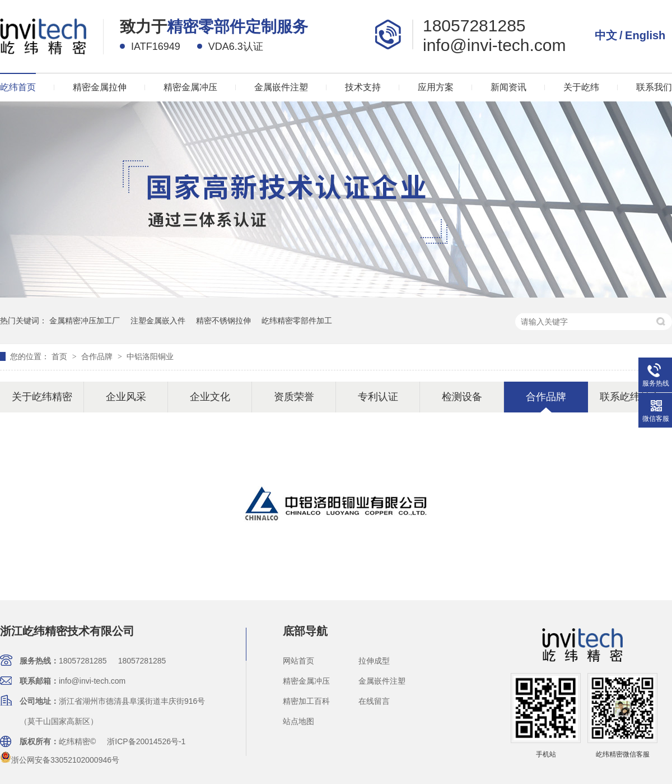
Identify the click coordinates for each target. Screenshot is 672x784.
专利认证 (378, 397)
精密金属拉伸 (100, 87)
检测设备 (462, 397)
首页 (60, 356)
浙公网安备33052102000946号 (60, 760)
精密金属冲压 (190, 87)
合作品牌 (98, 356)
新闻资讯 (508, 87)
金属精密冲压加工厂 (85, 321)
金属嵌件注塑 (281, 87)
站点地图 (298, 721)
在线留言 (374, 701)
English (645, 35)
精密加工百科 (306, 701)
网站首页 (298, 661)
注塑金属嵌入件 (158, 321)
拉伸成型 (374, 661)
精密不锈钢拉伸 (223, 321)
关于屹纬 (581, 87)
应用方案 (436, 87)
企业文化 (210, 397)
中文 (606, 35)
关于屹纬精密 (42, 397)
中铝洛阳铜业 (150, 356)
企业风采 (126, 397)
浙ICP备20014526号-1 (146, 741)
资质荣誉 (294, 397)
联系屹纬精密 (630, 397)
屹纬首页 (18, 87)
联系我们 (654, 87)
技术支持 (363, 87)
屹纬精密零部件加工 (297, 321)
